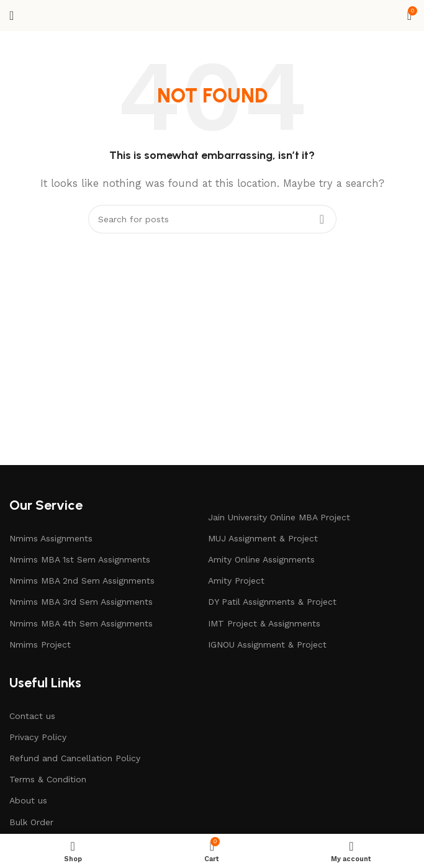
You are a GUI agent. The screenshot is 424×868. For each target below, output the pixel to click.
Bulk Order (31, 822)
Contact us (32, 716)
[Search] (212, 219)
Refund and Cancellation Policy (75, 758)
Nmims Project (40, 644)
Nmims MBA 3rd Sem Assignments (81, 602)
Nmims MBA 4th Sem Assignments (81, 623)
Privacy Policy (38, 737)
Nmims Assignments (51, 538)
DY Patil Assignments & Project (272, 602)
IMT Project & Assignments (264, 623)
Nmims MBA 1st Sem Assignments (80, 559)
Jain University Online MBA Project (279, 517)
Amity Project (236, 581)
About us (28, 800)
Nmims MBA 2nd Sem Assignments (82, 581)
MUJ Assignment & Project (263, 538)
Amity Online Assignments (261, 559)
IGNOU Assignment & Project (267, 644)
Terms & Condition (48, 779)
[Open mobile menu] (11, 16)
